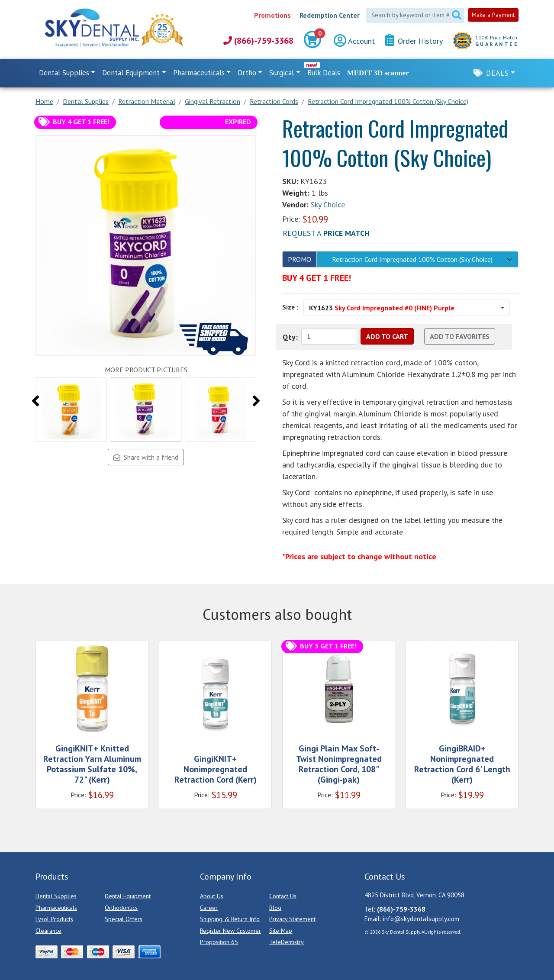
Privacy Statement (292, 919)
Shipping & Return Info (230, 919)
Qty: (290, 337)
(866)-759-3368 (258, 41)
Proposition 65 (219, 942)
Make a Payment (493, 15)
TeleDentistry (287, 942)
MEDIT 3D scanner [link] (378, 73)
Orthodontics (121, 908)
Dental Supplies (56, 896)
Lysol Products (54, 919)
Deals (498, 73)
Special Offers (124, 919)
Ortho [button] (247, 73)
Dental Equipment (128, 896)
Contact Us (283, 896)
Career (209, 908)
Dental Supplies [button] (64, 73)
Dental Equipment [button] (131, 73)
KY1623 (382, 308)
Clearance (48, 931)
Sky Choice (328, 205)
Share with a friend (146, 457)
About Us (212, 896)
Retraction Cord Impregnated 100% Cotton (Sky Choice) (412, 259)
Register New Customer (230, 931)
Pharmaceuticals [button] (199, 73)
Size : (290, 307)
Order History (414, 40)
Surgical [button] (282, 73)
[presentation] (35, 401)
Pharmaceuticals (56, 908)
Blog (275, 908)
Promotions (272, 15)
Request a (326, 233)
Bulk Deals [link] (324, 73)
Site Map (281, 931)
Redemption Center (330, 15)
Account (354, 41)
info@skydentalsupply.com (421, 919)
